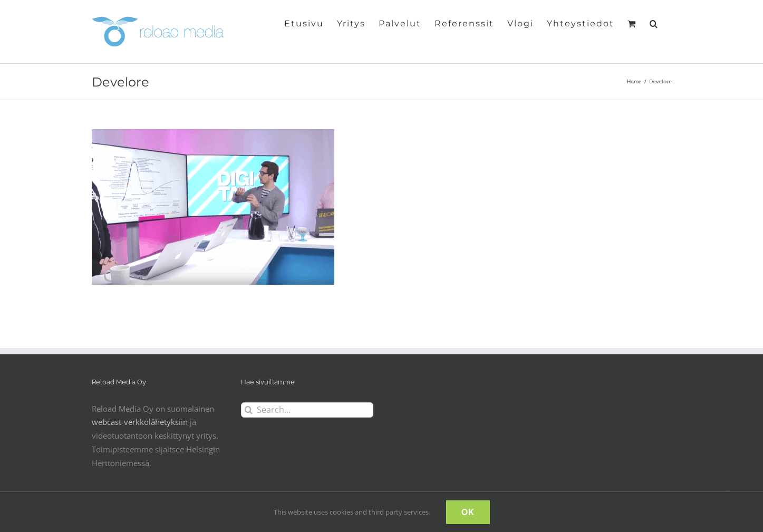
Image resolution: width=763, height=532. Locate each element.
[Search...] (307, 410)
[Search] (249, 410)
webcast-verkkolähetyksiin (140, 422)
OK (468, 512)
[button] (654, 23)
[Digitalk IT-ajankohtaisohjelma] (213, 136)
